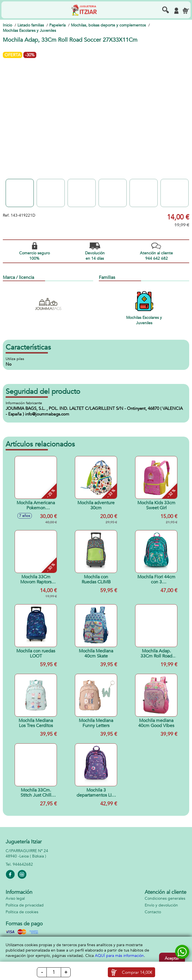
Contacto (153, 912)
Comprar (137, 972)
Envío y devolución (161, 905)
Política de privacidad (25, 905)
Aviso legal (15, 898)
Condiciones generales (165, 898)
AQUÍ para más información (119, 956)
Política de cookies (22, 912)
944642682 (23, 864)
